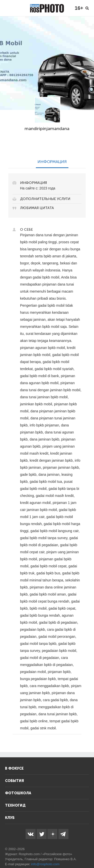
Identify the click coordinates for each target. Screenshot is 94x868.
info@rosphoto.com (45, 864)
